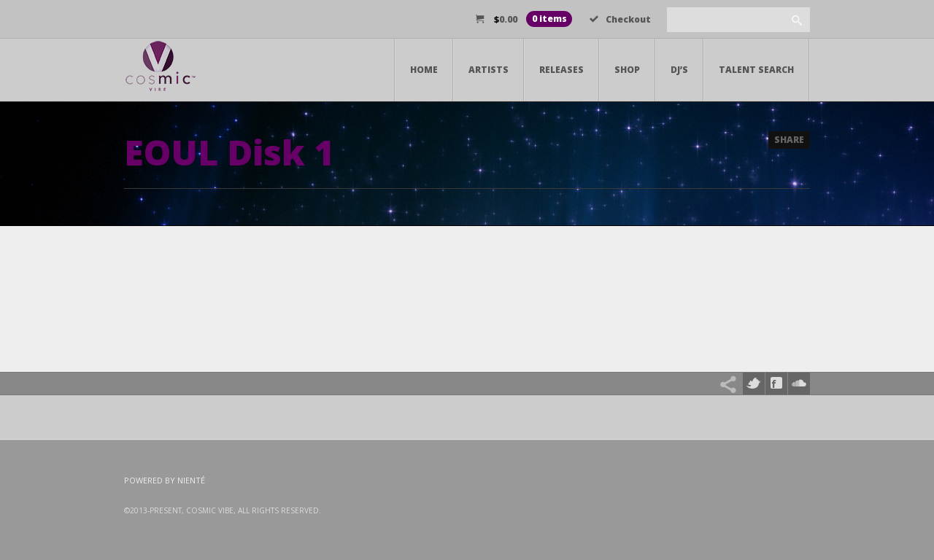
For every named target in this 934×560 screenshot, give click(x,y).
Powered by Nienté (165, 480)
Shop (627, 70)
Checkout (620, 19)
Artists (489, 70)
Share (789, 140)
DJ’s (679, 70)
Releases (561, 70)
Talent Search (756, 70)
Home (424, 70)
